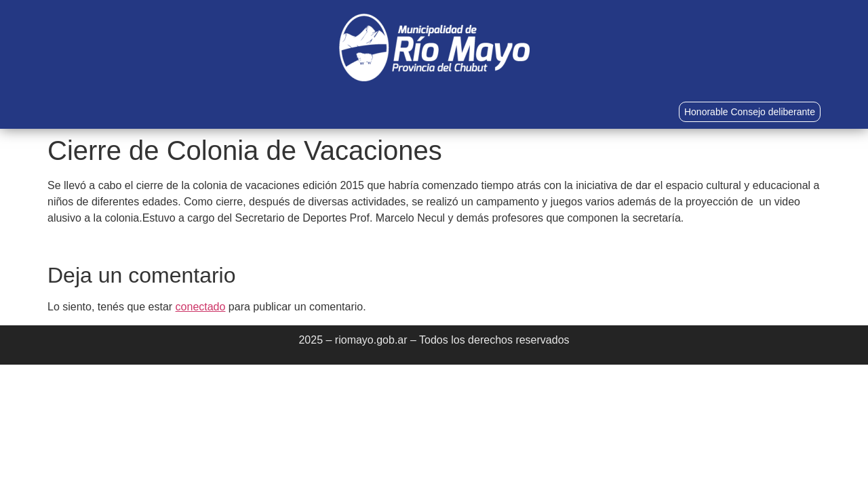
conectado (201, 307)
